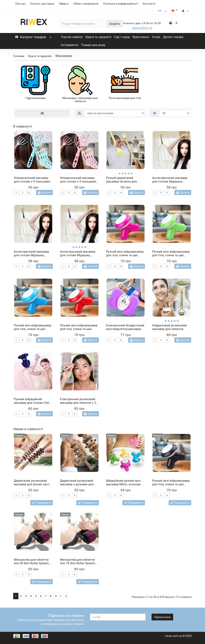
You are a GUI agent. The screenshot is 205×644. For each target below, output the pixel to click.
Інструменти (70, 45)
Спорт (156, 37)
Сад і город (122, 37)
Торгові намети (72, 37)
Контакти (149, 4)
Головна (19, 56)
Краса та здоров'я (98, 37)
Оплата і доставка (42, 4)
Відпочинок (141, 37)
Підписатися (162, 617)
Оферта (64, 4)
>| (66, 596)
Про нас (20, 4)
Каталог (33, 36)
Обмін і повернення (86, 4)
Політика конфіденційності (121, 4)
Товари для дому (93, 45)
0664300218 (142, 28)
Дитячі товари (173, 37)
